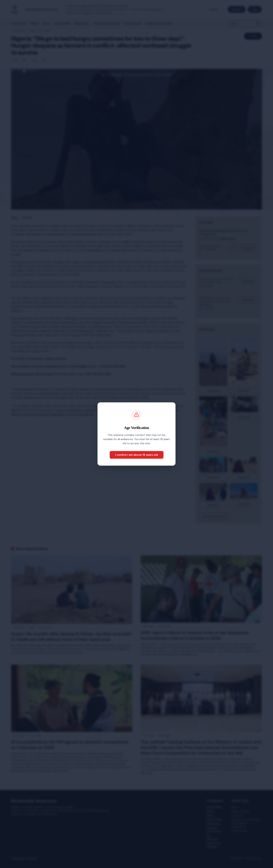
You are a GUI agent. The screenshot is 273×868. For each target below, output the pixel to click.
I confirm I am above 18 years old (137, 455)
